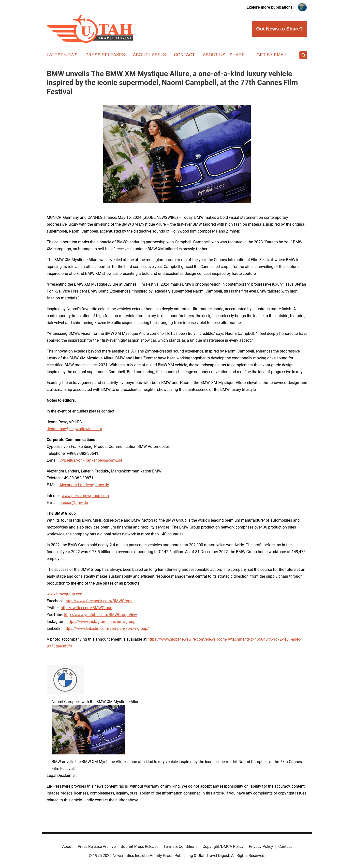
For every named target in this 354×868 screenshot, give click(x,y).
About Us (214, 55)
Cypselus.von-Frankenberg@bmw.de (91, 460)
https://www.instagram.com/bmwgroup (100, 622)
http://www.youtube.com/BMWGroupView (100, 615)
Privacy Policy (261, 846)
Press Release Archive (97, 846)
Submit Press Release (140, 846)
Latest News (62, 55)
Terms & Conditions (180, 846)
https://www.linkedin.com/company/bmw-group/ (106, 628)
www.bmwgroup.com (65, 594)
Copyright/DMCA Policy (223, 846)
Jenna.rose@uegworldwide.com (74, 429)
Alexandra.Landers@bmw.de (84, 485)
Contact (184, 55)
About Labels (149, 55)
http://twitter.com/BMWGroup (87, 608)
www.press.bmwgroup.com (85, 496)
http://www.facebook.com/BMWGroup (99, 601)
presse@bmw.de (74, 503)
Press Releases (105, 55)
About (67, 846)
